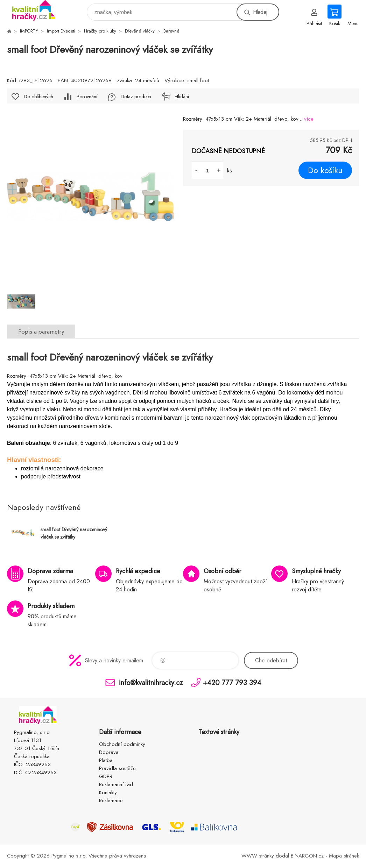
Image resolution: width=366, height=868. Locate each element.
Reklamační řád (116, 784)
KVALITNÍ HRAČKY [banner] (38, 10)
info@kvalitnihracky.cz (151, 682)
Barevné (171, 31)
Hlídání (182, 97)
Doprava (109, 752)
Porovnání (87, 97)
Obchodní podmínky (122, 744)
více (309, 119)
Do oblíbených (38, 97)
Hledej (260, 12)
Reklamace (111, 801)
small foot (198, 80)
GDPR (106, 776)
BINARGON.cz (307, 856)
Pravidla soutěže (117, 768)
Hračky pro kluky (100, 31)
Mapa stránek (344, 856)
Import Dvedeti (61, 31)
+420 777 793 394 (232, 682)
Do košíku (325, 170)
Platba (106, 760)
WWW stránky (258, 856)
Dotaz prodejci (136, 97)
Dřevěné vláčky (140, 31)
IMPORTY (29, 31)
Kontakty (108, 792)
